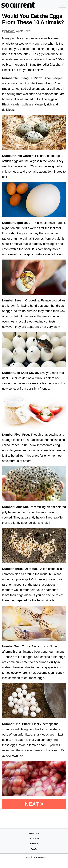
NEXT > (34, 804)
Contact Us (34, 844)
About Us (34, 849)
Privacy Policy (34, 833)
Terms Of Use (34, 839)
